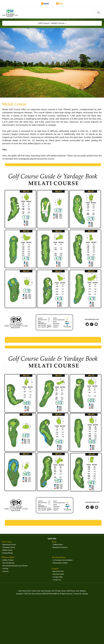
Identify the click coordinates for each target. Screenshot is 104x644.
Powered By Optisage (81, 594)
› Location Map (57, 577)
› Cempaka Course (8, 547)
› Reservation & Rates (60, 563)
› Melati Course (7, 550)
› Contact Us (56, 580)
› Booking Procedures (60, 547)
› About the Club (58, 571)
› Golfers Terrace (8, 560)
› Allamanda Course (9, 544)
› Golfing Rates (57, 544)
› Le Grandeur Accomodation (62, 560)
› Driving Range (7, 553)
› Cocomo (5, 571)
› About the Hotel (58, 574)
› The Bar (5, 568)
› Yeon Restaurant (8, 563)
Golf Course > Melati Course (52, 23)
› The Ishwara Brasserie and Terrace (15, 566)
